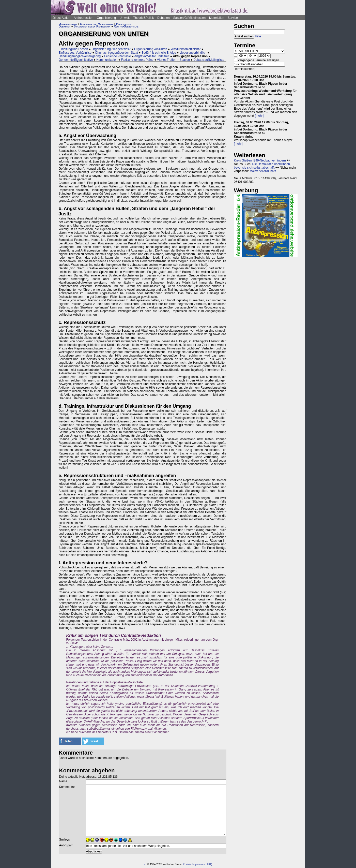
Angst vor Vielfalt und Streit (152, 56)
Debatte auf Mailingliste (209, 60)
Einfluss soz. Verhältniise (75, 53)
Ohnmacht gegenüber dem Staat (117, 53)
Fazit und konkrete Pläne (137, 60)
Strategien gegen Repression (92, 26)
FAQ (210, 864)
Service (233, 18)
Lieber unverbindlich (193, 53)
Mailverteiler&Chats (263, 171)
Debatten (164, 18)
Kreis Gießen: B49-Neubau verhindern (260, 160)
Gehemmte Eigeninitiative (76, 60)
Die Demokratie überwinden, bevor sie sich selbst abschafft (262, 166)
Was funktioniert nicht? (186, 49)
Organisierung (106, 18)
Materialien (217, 18)
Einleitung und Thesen (73, 49)
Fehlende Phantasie (118, 56)
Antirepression (83, 18)
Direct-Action (62, 18)
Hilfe (258, 36)
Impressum (199, 864)
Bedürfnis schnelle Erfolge (159, 53)
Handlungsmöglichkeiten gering (80, 56)
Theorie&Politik (143, 18)
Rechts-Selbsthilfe (126, 26)
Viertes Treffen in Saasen (173, 60)
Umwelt (125, 18)
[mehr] (259, 116)
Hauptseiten (124, 24)
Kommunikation (107, 60)
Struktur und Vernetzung (96, 24)
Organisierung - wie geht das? (111, 49)
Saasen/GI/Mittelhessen (189, 18)
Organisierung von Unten (151, 49)
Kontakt (187, 864)
